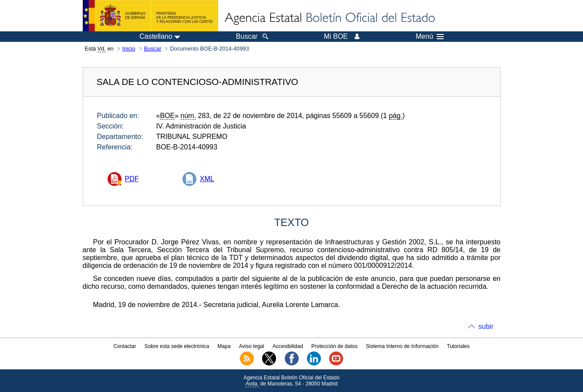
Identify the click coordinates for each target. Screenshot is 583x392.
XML (207, 179)
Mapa (224, 346)
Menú (430, 37)
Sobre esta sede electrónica (177, 346)
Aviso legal (252, 346)
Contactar (125, 346)
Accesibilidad (288, 346)
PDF (132, 179)
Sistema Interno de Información (402, 346)
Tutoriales (458, 346)
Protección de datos (334, 346)
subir (486, 326)
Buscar (153, 49)
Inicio (129, 49)
